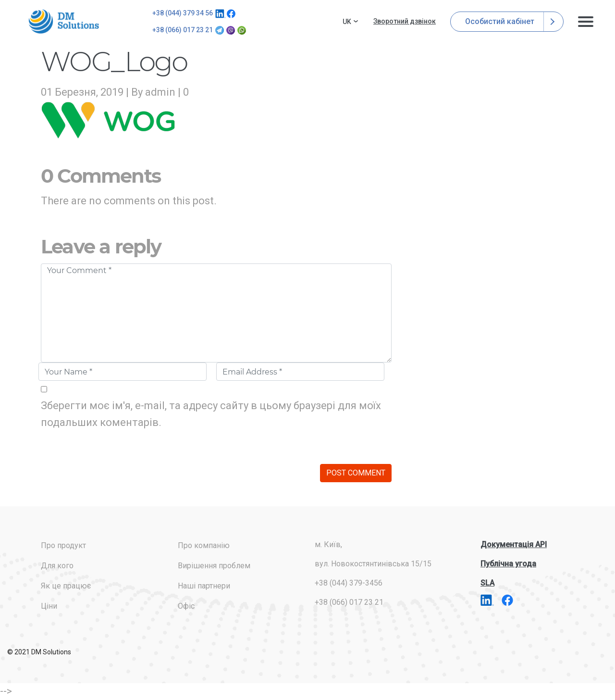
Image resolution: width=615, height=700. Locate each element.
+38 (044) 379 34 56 (183, 13)
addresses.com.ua (65, 21)
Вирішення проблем (214, 566)
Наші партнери (204, 586)
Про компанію (204, 545)
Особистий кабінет (507, 22)
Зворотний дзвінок (405, 21)
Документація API (514, 544)
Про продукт (63, 545)
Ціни (49, 606)
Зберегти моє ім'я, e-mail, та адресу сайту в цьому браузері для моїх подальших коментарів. (211, 414)
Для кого (57, 566)
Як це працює (66, 586)
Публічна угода (508, 564)
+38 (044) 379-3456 (349, 583)
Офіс (186, 606)
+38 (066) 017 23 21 (183, 30)
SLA (487, 583)
